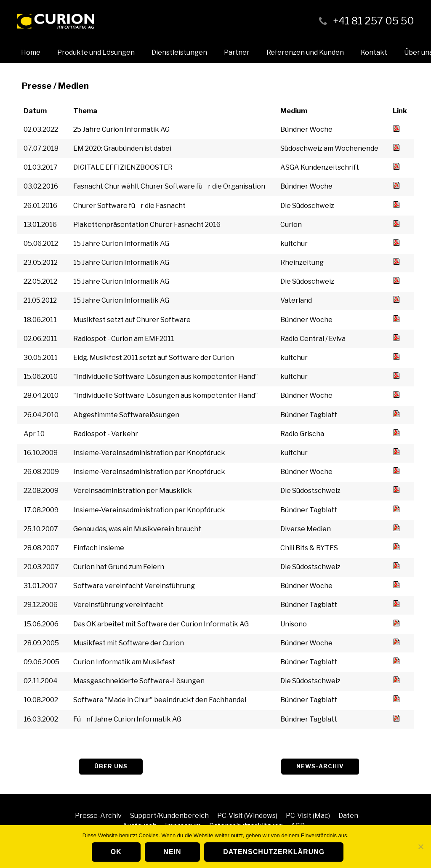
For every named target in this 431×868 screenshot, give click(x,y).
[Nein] (420, 847)
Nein (172, 852)
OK (116, 852)
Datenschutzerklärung (274, 852)
